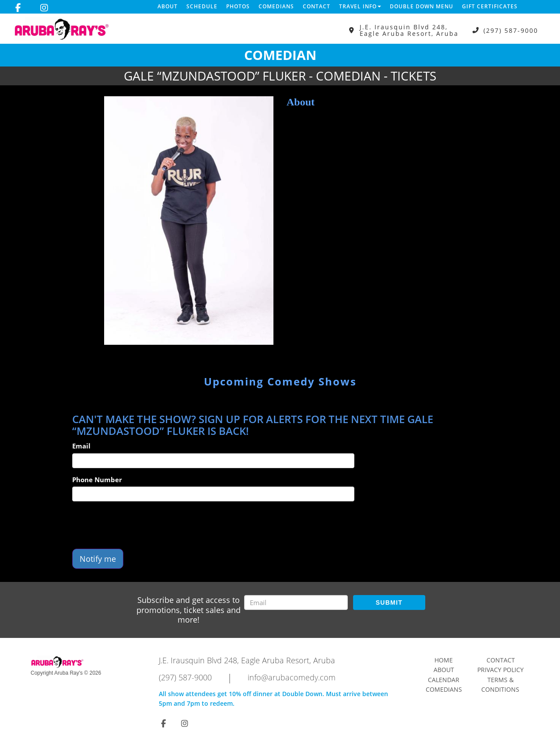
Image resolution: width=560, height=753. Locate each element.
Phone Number (97, 480)
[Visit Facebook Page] (18, 8)
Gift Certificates (490, 6)
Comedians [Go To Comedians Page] (444, 689)
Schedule (202, 6)
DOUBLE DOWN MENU (422, 6)
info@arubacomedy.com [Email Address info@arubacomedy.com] (292, 677)
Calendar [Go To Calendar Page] (444, 680)
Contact (317, 6)
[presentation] (139, 525)
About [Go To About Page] (444, 670)
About (168, 6)
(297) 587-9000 (511, 30)
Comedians (276, 6)
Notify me (98, 559)
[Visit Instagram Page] (44, 8)
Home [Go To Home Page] (444, 660)
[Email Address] (296, 602)
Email (81, 446)
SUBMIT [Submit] (389, 602)
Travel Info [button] (360, 6)
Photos (238, 6)
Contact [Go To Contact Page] (501, 660)
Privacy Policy (500, 670)
